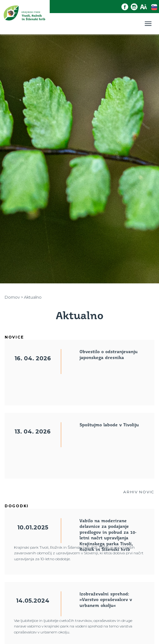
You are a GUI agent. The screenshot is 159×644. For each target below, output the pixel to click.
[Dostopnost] (145, 7)
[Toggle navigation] (148, 24)
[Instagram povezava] (135, 7)
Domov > (14, 297)
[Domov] (25, 17)
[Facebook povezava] (126, 7)
